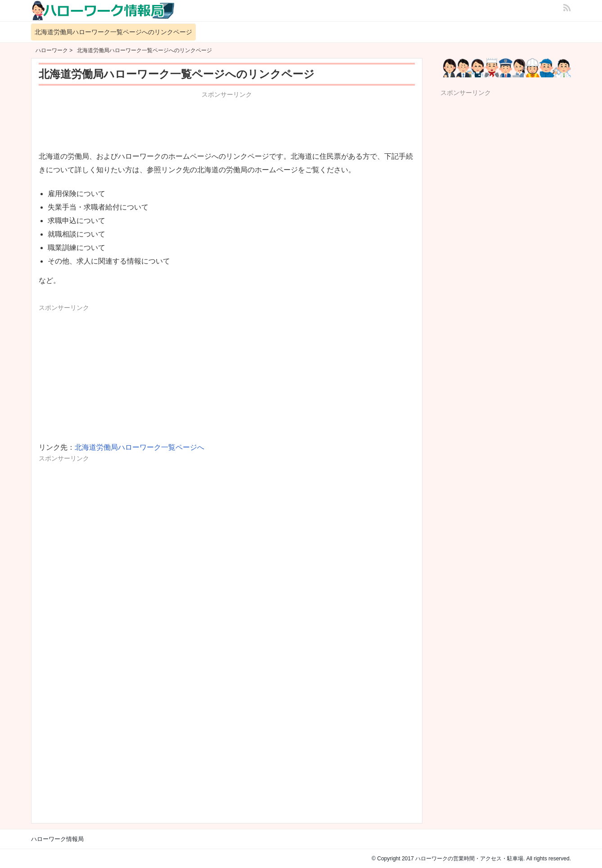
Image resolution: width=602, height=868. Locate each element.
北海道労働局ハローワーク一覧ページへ (139, 447)
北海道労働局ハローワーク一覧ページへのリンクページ (113, 32)
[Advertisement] (227, 122)
